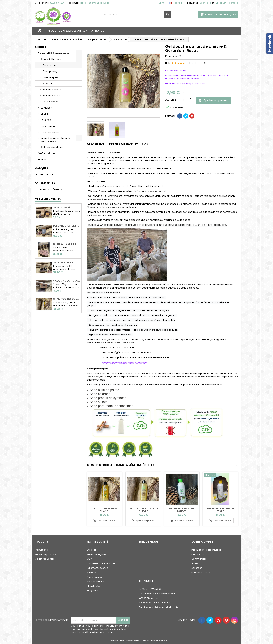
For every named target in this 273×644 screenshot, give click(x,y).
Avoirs (195, 563)
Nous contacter (96, 581)
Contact (146, 581)
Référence (171, 56)
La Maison (46, 108)
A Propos (98, 31)
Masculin (48, 83)
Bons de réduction (202, 572)
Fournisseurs (45, 183)
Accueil (41, 47)
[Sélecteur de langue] (177, 3)
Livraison (92, 550)
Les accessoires (50, 132)
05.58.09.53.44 (58, 3)
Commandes (199, 559)
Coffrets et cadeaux (52, 147)
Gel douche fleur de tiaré (221, 510)
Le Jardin (46, 120)
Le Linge (45, 114)
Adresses (197, 568)
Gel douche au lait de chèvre (143, 510)
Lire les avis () (199, 63)
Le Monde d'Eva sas (51, 189)
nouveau (43, 159)
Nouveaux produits (45, 554)
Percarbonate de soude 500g (67, 226)
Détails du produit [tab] (123, 144)
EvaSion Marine (47, 153)
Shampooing (50, 71)
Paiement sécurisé (97, 568)
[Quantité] (183, 100)
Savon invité (62, 207)
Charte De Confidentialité (101, 563)
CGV (89, 559)
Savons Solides (51, 96)
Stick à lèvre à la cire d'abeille (67, 244)
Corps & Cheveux (51, 59)
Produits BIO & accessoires (66, 31)
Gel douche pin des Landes (182, 510)
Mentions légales (97, 554)
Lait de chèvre (51, 102)
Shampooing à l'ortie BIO (67, 262)
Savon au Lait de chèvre (67, 281)
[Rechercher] (136, 15)
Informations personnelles (206, 550)
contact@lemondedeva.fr (94, 3)
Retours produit (200, 554)
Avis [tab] (145, 144)
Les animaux (48, 126)
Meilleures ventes (45, 559)
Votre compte (202, 542)
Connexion (205, 3)
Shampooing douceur (67, 299)
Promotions (41, 550)
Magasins (92, 591)
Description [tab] (96, 144)
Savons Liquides (52, 89)
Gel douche (49, 65)
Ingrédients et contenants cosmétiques (55, 140)
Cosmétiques (50, 77)
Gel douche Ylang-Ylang (104, 510)
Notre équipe (94, 577)
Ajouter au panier (213, 100)
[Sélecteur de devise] (162, 3)
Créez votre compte (227, 3)
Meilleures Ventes (48, 199)
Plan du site (93, 586)
